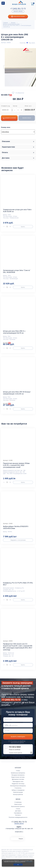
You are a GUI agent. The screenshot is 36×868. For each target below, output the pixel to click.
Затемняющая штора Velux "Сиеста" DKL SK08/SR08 (17, 271)
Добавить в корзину (9, 118)
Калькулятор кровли (18, 17)
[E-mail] (18, 731)
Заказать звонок (18, 11)
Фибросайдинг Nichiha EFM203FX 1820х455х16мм (16, 527)
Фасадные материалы (18, 775)
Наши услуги (18, 804)
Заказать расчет (27, 118)
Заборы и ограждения (18, 790)
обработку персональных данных (18, 742)
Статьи (18, 809)
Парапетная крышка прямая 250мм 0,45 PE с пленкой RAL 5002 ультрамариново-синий (16, 465)
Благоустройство (18, 794)
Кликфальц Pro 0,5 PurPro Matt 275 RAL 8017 (18, 584)
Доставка (18, 811)
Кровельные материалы (18, 773)
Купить (23, 227)
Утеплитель (18, 788)
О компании (18, 802)
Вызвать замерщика (18, 737)
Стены (18, 771)
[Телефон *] (18, 725)
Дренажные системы (18, 779)
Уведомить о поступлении (18, 540)
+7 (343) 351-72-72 (18, 9)
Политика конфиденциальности (18, 817)
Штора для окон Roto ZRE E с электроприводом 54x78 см (14, 332)
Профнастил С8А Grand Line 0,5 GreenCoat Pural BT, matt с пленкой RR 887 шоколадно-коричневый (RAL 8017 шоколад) (18, 647)
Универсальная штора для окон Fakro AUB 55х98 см (17, 211)
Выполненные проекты (18, 806)
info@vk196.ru (19, 832)
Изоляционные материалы (18, 786)
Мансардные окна (18, 781)
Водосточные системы (18, 777)
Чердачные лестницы (18, 784)
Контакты (18, 815)
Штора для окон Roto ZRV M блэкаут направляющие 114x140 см (17, 393)
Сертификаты (18, 813)
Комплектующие (18, 792)
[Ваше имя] (18, 720)
